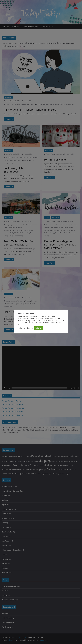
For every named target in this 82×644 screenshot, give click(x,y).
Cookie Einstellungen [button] (25, 328)
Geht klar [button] (39, 328)
